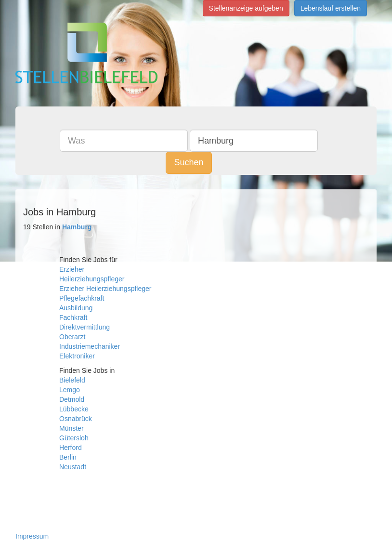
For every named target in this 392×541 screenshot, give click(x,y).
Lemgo (70, 390)
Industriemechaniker (90, 346)
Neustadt (73, 467)
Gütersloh (74, 438)
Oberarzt (72, 337)
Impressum (32, 536)
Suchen (189, 162)
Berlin (68, 457)
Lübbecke (74, 409)
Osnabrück (76, 419)
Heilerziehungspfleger (92, 279)
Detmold (72, 399)
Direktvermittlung (85, 327)
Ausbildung (76, 308)
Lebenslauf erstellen (331, 8)
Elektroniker (77, 356)
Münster (72, 428)
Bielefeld (72, 380)
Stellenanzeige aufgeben (246, 8)
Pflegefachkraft (82, 298)
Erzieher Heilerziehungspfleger (105, 289)
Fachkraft (73, 317)
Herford (71, 448)
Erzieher (72, 269)
